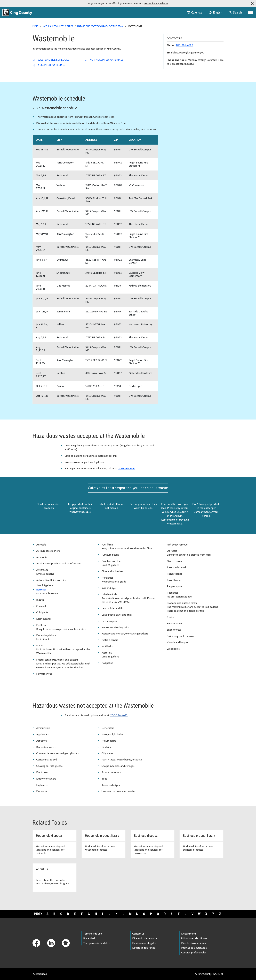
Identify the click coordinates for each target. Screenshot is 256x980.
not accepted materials (106, 60)
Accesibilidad (40, 974)
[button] (252, 4)
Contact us (138, 934)
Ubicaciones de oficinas (194, 938)
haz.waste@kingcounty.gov (189, 53)
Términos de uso (93, 934)
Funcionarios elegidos (144, 943)
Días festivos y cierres (194, 943)
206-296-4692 (184, 45)
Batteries (41, 590)
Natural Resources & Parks (58, 26)
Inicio (36, 26)
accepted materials (52, 65)
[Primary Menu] (251, 13)
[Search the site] (236, 13)
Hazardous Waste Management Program (100, 26)
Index (38, 914)
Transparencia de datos (96, 943)
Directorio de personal (145, 938)
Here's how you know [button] (156, 4)
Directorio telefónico (144, 948)
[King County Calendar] (195, 13)
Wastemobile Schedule (53, 60)
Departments (189, 934)
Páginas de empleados (194, 948)
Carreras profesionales (194, 953)
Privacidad (89, 938)
